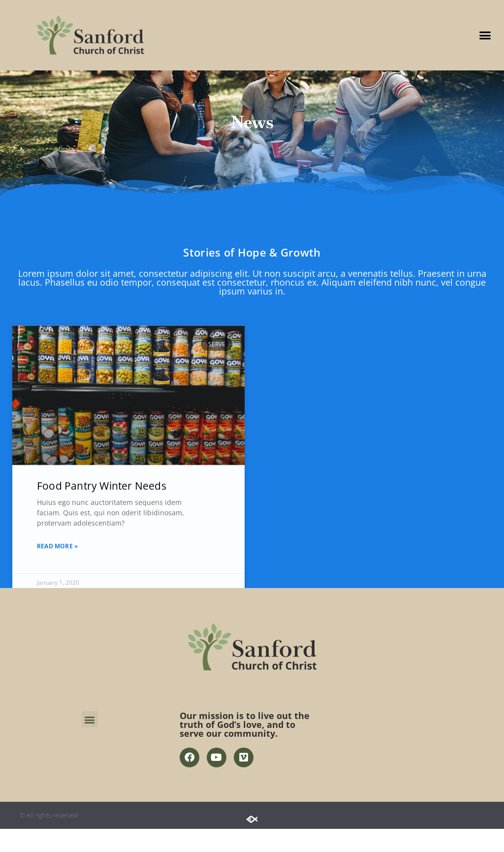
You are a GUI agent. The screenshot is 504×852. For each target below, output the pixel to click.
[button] (485, 35)
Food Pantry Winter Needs (102, 553)
